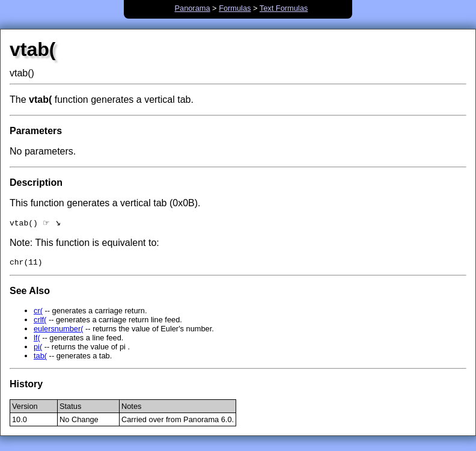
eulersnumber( (59, 332)
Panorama (192, 8)
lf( (37, 341)
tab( (40, 359)
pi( (38, 350)
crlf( (40, 323)
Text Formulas (284, 8)
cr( (38, 314)
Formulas (235, 8)
